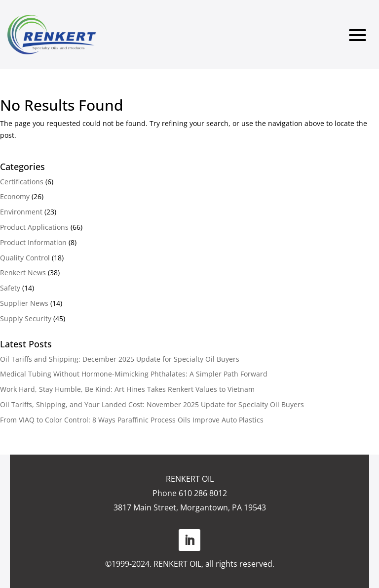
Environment (21, 212)
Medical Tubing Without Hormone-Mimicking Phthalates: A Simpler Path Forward (134, 374)
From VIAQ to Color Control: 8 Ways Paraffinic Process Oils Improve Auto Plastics (132, 420)
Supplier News (24, 303)
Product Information (33, 242)
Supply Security (26, 318)
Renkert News (23, 273)
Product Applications (34, 227)
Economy (15, 196)
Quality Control (25, 258)
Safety (10, 288)
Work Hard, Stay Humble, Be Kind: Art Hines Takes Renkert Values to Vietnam (127, 389)
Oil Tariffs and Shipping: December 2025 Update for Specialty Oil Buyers (120, 359)
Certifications (22, 182)
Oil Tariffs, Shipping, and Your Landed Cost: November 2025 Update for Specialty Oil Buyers (152, 404)
